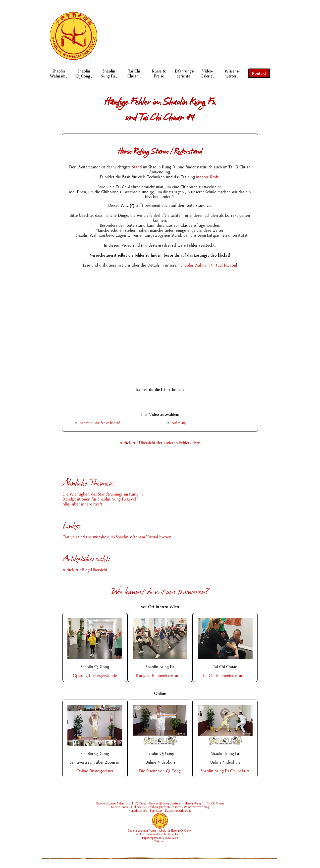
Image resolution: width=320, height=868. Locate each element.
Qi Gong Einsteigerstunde (95, 675)
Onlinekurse (138, 807)
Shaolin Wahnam (59, 73)
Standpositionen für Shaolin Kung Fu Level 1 (100, 499)
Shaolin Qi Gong (84, 73)
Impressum (156, 811)
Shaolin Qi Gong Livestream (166, 803)
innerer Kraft (207, 177)
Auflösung (179, 423)
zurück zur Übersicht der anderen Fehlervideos (160, 443)
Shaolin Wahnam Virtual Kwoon (208, 265)
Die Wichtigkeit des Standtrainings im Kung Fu (103, 494)
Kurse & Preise (159, 73)
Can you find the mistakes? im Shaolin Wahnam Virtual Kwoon (117, 537)
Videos (177, 807)
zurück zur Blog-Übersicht (85, 570)
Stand (137, 167)
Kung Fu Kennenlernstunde (160, 675)
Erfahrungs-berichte (185, 73)
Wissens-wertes (232, 73)
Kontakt (259, 73)
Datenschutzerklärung (178, 811)
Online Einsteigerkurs (95, 771)
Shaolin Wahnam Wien (110, 803)
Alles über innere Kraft (82, 504)
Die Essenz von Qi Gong (160, 771)
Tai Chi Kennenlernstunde (225, 675)
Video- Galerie (208, 73)
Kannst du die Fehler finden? (100, 423)
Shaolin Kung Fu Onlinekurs (225, 771)
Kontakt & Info (138, 811)
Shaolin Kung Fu (109, 73)
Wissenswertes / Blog (196, 807)
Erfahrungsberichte (159, 807)
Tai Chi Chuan (134, 73)
